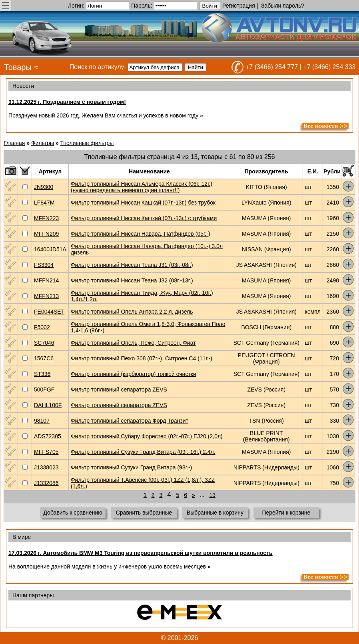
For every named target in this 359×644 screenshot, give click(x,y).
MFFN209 (46, 234)
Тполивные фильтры (87, 143)
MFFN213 (46, 296)
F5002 (42, 327)
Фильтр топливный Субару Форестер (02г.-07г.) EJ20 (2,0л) (147, 436)
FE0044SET (49, 312)
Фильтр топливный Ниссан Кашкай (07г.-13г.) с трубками (144, 218)
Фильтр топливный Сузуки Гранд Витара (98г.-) (131, 467)
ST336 (42, 374)
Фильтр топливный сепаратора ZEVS (119, 390)
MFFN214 (46, 280)
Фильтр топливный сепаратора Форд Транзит (130, 421)
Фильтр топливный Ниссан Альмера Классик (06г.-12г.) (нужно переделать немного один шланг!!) (142, 187)
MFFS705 (46, 452)
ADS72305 (48, 436)
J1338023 (46, 467)
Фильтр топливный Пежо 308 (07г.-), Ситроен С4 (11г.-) (142, 358)
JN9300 (44, 187)
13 (212, 495)
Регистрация (239, 6)
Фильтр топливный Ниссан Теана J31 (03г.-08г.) (132, 265)
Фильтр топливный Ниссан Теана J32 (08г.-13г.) (132, 280)
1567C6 (44, 358)
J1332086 (46, 483)
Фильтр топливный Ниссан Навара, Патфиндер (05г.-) (141, 234)
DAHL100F (48, 405)
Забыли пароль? (283, 6)
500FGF (44, 390)
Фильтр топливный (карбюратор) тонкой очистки (134, 374)
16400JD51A (50, 249)
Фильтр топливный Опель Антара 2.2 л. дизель (132, 312)
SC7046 (44, 343)
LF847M (44, 203)
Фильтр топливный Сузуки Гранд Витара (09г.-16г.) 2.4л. (143, 452)
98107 (42, 421)
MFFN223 (46, 218)
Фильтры (43, 143)
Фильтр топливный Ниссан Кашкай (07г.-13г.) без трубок (143, 203)
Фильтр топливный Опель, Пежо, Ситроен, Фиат (133, 343)
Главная (14, 143)
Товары (18, 67)
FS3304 (44, 265)
